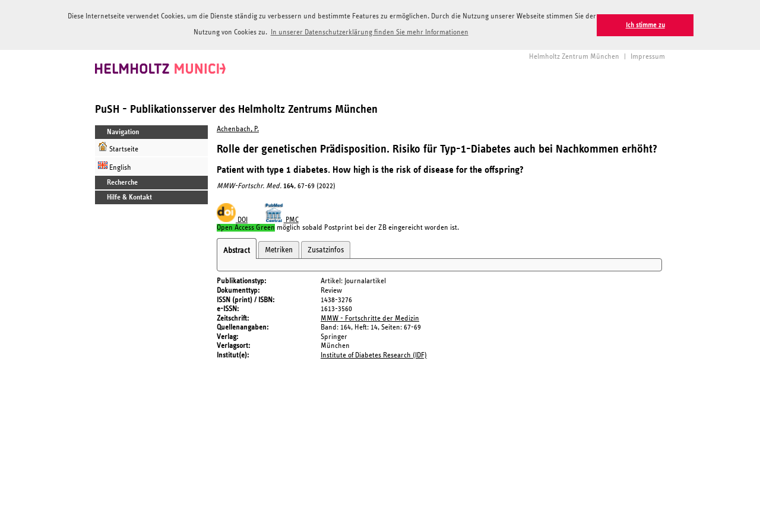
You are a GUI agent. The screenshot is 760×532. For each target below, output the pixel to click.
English (115, 165)
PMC (281, 219)
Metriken (279, 249)
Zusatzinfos (326, 249)
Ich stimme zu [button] (645, 25)
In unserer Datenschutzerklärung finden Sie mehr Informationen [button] (370, 32)
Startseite (118, 147)
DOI (232, 219)
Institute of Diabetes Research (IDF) (374, 355)
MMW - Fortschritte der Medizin (370, 317)
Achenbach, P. (238, 129)
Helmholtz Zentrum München (574, 56)
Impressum (648, 56)
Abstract (237, 250)
